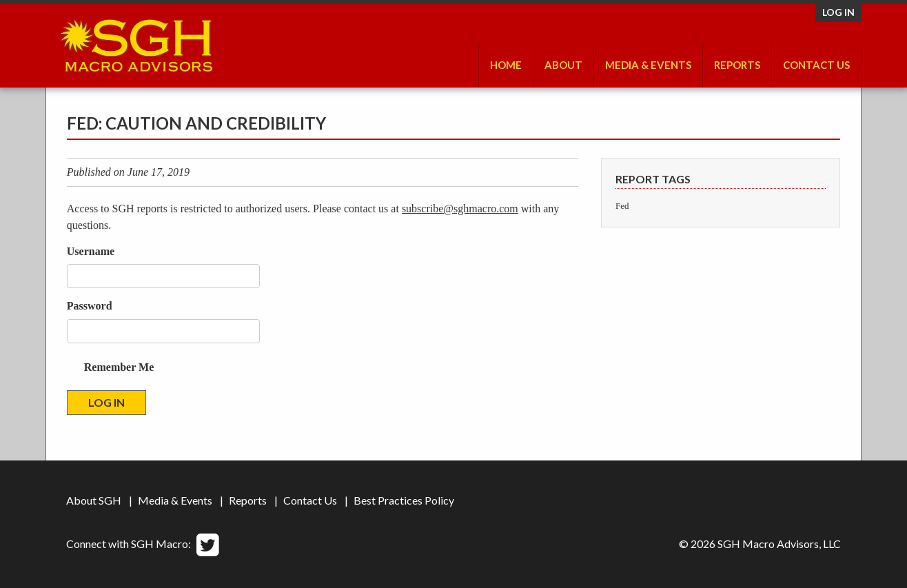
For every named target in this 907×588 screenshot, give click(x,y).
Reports (737, 65)
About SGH (94, 500)
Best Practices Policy (404, 500)
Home (506, 65)
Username (91, 251)
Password (90, 306)
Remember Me (119, 367)
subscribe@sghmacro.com (460, 209)
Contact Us (816, 65)
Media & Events (648, 65)
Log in (838, 12)
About (563, 65)
